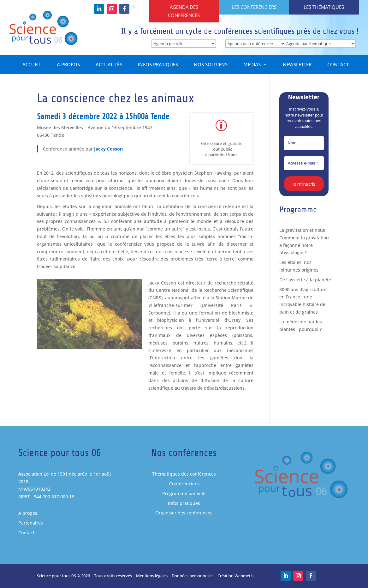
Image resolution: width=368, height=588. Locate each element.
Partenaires (31, 523)
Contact (338, 65)
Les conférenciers (254, 7)
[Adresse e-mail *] (304, 163)
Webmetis (244, 576)
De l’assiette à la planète (305, 280)
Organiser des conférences (184, 513)
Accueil (32, 65)
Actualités (109, 65)
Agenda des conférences (184, 11)
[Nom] (304, 143)
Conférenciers (184, 484)
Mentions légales (152, 576)
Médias (252, 65)
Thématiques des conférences (184, 474)
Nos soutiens (211, 65)
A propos (68, 65)
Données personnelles (193, 576)
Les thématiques (324, 7)
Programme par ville (184, 493)
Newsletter (297, 65)
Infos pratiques (158, 65)
